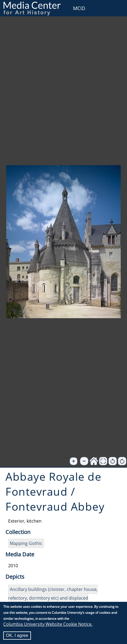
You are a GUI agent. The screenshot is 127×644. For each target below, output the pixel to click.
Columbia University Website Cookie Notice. (48, 624)
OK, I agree (17, 636)
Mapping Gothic (26, 543)
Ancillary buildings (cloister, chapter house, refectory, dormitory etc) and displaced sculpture (53, 598)
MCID (79, 8)
